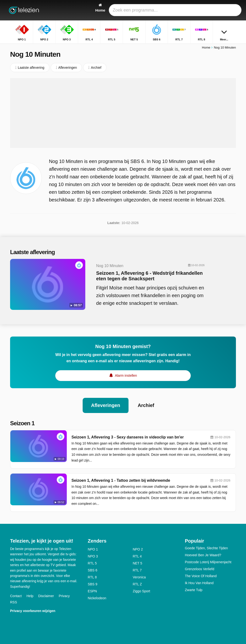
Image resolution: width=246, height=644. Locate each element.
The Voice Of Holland (201, 576)
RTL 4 (137, 556)
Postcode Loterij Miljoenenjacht (208, 562)
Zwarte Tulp (194, 590)
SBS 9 (92, 584)
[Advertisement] (123, 113)
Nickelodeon (97, 598)
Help (30, 596)
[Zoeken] (233, 10)
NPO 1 (93, 549)
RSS (14, 602)
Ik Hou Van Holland (199, 583)
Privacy (64, 596)
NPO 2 (138, 549)
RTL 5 (92, 563)
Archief (146, 405)
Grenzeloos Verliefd (199, 569)
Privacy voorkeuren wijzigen (33, 611)
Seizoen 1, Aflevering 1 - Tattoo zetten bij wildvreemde (121, 480)
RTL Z (137, 584)
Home (206, 47)
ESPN (92, 591)
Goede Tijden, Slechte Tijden (206, 548)
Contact (16, 596)
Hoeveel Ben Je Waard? (203, 555)
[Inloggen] (222, 10)
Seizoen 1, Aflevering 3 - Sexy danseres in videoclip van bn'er (128, 437)
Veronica (139, 577)
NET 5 (137, 563)
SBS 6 (92, 570)
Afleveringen (106, 405)
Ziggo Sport (141, 591)
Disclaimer (46, 596)
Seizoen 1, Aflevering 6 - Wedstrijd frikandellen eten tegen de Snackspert (149, 276)
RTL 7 (137, 570)
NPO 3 (93, 556)
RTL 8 (92, 577)
